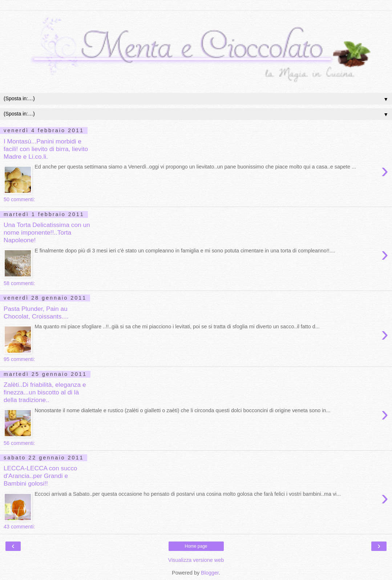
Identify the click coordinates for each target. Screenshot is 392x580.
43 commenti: (19, 527)
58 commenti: (19, 283)
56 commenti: (19, 443)
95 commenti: (19, 359)
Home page (196, 546)
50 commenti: (19, 199)
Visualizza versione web (196, 560)
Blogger (210, 573)
